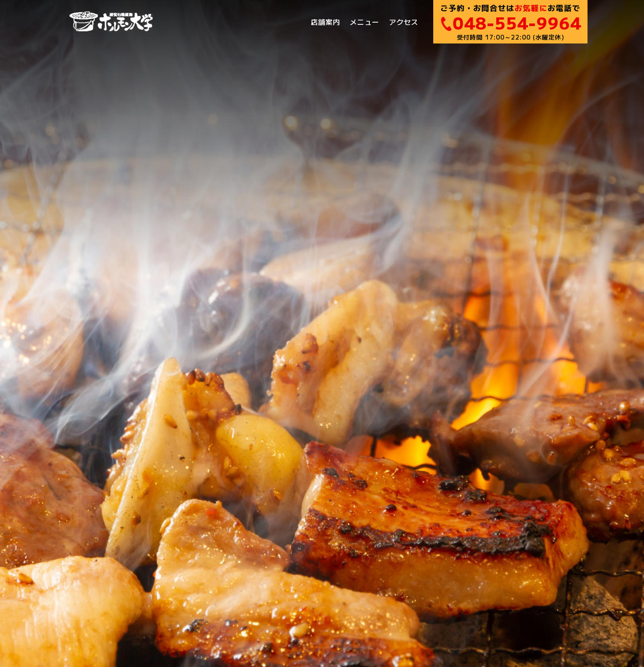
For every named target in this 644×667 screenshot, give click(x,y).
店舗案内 (325, 22)
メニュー (365, 22)
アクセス (404, 22)
